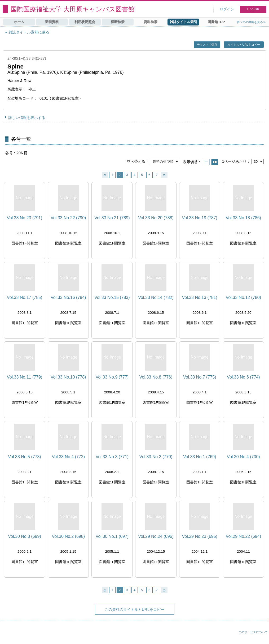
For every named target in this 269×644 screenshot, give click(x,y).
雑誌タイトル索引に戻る (29, 32)
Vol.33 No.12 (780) (243, 297)
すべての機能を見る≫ (251, 22)
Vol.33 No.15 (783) (112, 297)
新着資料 (52, 22)
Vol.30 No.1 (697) (112, 536)
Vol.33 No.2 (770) (156, 457)
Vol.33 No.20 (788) (156, 218)
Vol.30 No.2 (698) (68, 536)
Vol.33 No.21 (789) (112, 218)
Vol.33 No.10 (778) (68, 377)
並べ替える (136, 161)
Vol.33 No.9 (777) (112, 377)
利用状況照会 (85, 22)
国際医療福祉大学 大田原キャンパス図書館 (73, 9)
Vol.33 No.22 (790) (68, 218)
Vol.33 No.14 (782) (156, 297)
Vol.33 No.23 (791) (25, 218)
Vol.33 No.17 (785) (25, 297)
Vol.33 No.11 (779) (25, 377)
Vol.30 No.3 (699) (25, 536)
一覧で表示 (206, 162)
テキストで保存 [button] (207, 45)
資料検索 (151, 22)
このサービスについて (253, 632)
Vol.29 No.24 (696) (156, 536)
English (253, 9)
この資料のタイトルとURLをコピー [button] (134, 609)
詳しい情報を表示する (27, 118)
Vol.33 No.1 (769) (200, 457)
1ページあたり (234, 161)
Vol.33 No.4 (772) (68, 457)
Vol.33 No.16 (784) (68, 297)
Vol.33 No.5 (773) (25, 457)
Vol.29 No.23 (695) (199, 536)
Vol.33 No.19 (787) (199, 218)
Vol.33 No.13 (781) (199, 297)
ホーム (19, 22)
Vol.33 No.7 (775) (200, 377)
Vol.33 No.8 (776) (156, 377)
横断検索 (118, 22)
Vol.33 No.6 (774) (243, 377)
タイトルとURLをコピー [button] (244, 45)
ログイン (227, 9)
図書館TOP (216, 22)
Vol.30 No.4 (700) (243, 457)
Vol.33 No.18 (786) (243, 218)
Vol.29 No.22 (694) (243, 536)
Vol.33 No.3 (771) (112, 457)
